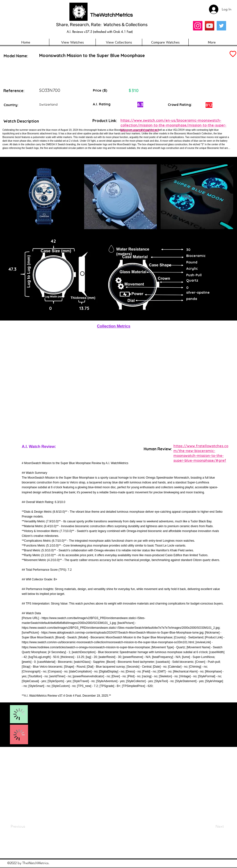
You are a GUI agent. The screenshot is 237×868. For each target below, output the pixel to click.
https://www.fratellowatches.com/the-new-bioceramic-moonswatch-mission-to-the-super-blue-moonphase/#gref (201, 453)
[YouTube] (210, 26)
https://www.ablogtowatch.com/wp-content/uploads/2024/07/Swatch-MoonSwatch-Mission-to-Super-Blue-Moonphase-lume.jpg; (123, 633)
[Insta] (198, 26)
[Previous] (27, 826)
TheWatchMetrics (111, 15)
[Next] (210, 826)
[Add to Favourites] (232, 54)
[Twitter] (221, 26)
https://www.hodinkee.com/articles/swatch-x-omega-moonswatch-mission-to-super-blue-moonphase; (86, 647)
